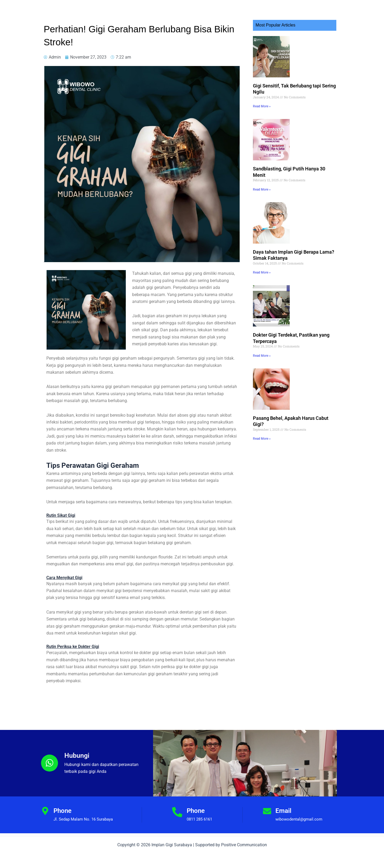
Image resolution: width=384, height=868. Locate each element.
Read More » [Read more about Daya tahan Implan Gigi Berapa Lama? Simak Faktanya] (262, 258)
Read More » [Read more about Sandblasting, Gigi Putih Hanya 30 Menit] (262, 180)
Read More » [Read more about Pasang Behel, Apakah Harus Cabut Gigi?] (262, 415)
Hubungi (78, 755)
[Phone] (45, 811)
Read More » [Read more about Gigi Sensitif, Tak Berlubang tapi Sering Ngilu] (262, 102)
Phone (63, 811)
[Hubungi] (50, 763)
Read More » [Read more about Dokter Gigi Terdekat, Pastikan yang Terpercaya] (262, 336)
